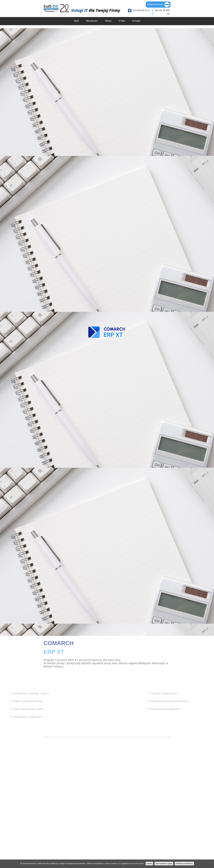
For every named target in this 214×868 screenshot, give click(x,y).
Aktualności (92, 21)
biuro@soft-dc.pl (141, 10)
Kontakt (136, 21)
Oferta (108, 21)
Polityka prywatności (184, 863)
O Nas (122, 21)
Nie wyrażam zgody (164, 863)
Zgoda (149, 863)
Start (76, 21)
